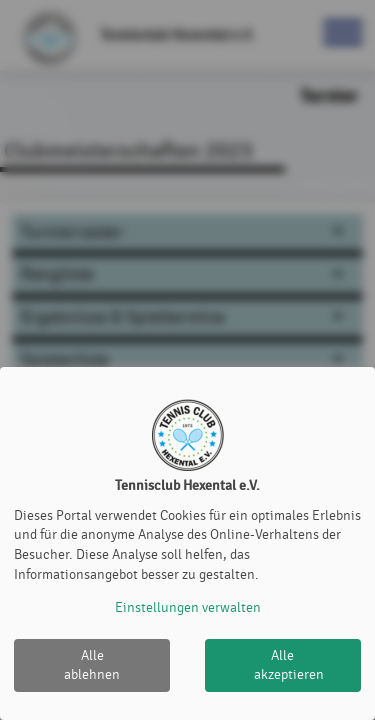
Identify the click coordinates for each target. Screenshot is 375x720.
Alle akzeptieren (289, 665)
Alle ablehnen (92, 665)
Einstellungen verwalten (188, 607)
